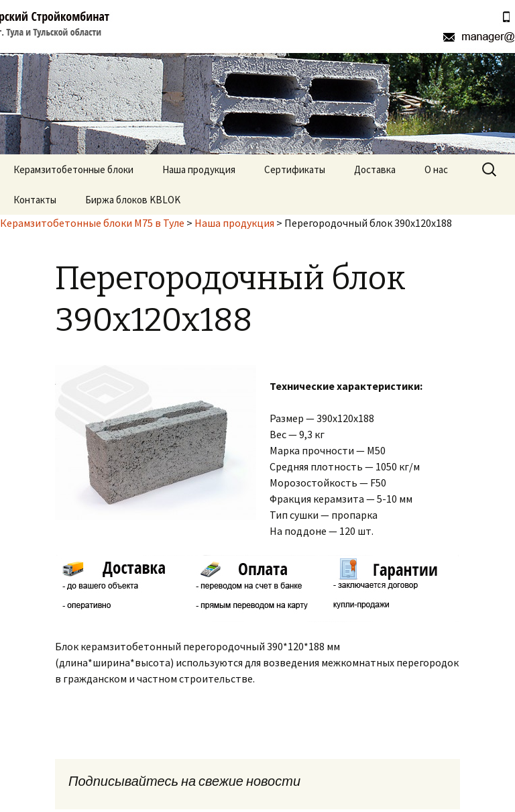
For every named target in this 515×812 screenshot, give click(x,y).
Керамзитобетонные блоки (73, 169)
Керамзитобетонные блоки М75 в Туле (92, 223)
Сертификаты (295, 169)
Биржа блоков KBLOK (133, 200)
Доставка (375, 169)
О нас (436, 169)
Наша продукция (199, 169)
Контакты (35, 200)
